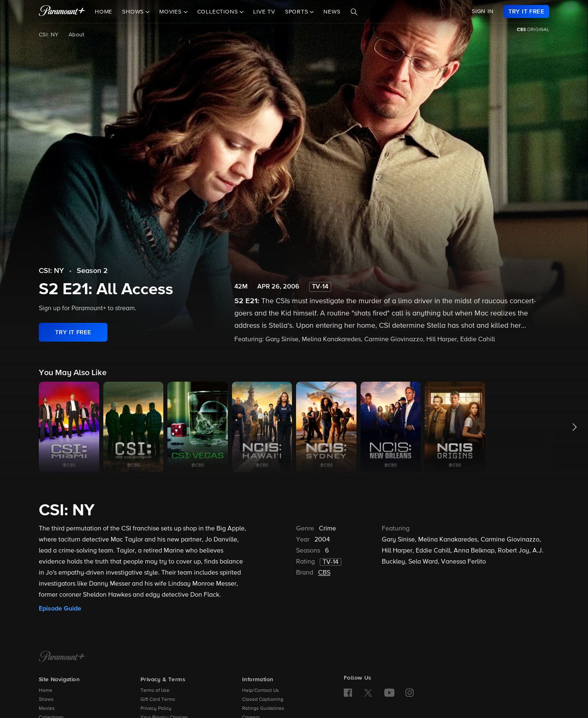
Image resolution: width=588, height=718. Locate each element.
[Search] (354, 12)
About (77, 35)
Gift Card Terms (158, 700)
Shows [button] (134, 12)
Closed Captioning (263, 700)
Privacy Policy (156, 709)
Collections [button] (219, 12)
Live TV (264, 12)
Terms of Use (155, 691)
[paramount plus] (62, 11)
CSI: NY (49, 35)
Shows (46, 700)
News (332, 12)
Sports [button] (298, 12)
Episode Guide (60, 608)
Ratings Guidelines (263, 709)
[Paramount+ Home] (62, 657)
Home (104, 12)
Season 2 (92, 271)
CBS (324, 573)
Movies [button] (171, 12)
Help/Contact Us (261, 691)
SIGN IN (483, 11)
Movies (47, 709)
